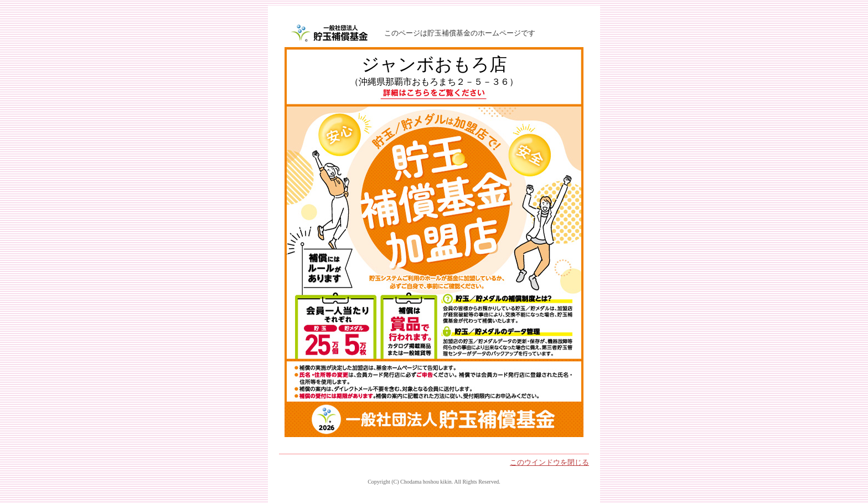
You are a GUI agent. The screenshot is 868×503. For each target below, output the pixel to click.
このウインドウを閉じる (549, 462)
